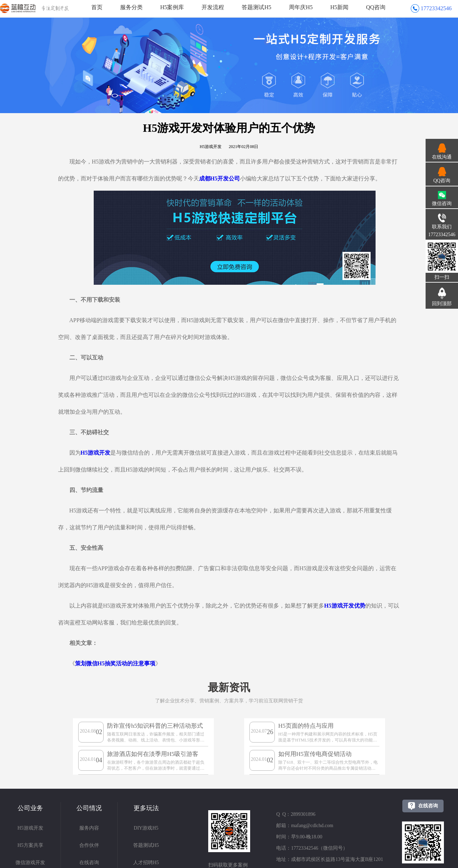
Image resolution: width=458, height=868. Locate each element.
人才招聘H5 (146, 863)
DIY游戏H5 (146, 828)
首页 (97, 7)
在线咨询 (89, 863)
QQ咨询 (376, 7)
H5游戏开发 (30, 828)
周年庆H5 (301, 7)
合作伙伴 (89, 845)
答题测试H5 (256, 7)
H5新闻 (340, 7)
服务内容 (89, 828)
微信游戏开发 (30, 863)
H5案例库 (172, 7)
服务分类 (131, 7)
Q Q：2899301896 (296, 814)
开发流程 (213, 7)
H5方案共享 (30, 845)
